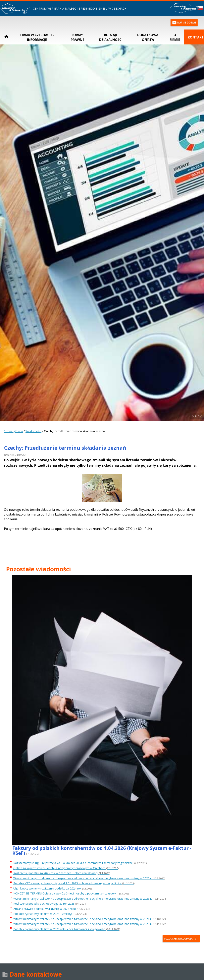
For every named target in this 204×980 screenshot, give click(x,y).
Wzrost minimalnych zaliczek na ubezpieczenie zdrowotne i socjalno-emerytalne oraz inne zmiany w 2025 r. (90, 899)
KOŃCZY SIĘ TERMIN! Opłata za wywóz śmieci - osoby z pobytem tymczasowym (72, 894)
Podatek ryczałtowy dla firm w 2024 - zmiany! (50, 914)
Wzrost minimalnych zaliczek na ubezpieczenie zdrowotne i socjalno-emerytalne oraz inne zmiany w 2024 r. (90, 919)
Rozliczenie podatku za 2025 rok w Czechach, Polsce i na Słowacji (62, 873)
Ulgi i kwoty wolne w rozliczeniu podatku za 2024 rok (53, 889)
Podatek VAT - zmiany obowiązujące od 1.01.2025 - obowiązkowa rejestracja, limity (74, 883)
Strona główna (13, 431)
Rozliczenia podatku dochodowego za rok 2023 (50, 904)
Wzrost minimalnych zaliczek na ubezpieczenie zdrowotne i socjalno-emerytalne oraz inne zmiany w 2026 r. (89, 878)
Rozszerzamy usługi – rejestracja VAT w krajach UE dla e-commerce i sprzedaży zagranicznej (80, 863)
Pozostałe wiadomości (181, 939)
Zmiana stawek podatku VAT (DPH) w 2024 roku (52, 909)
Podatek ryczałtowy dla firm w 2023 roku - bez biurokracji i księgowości (67, 929)
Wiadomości (33, 431)
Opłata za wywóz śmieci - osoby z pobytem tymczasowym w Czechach (66, 868)
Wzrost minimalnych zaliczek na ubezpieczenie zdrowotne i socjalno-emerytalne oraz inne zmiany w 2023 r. (90, 924)
